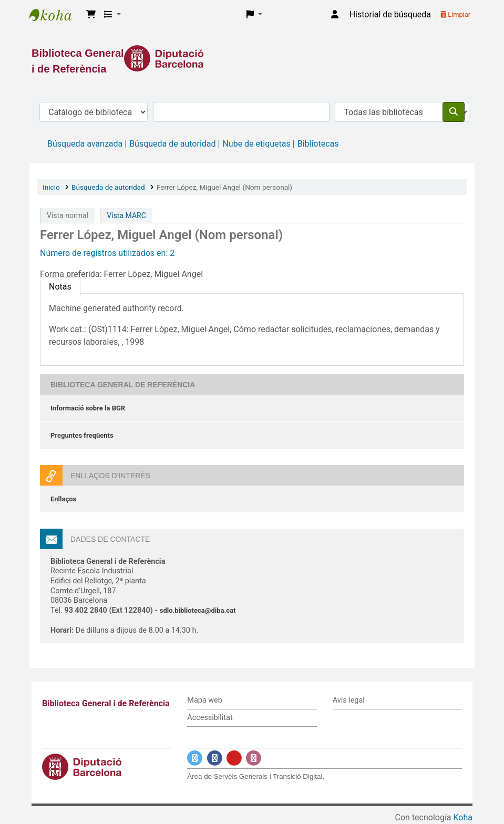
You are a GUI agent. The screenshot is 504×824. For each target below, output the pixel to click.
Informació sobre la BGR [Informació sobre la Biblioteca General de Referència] (88, 408)
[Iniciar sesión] (335, 15)
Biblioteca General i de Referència (56, 15)
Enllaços (63, 499)
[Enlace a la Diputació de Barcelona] (252, 58)
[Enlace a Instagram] (254, 758)
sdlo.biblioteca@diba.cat (198, 610)
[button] (91, 15)
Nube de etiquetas (256, 144)
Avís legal (349, 700)
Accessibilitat (210, 718)
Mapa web (204, 700)
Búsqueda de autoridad (172, 144)
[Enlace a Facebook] (215, 758)
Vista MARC (126, 215)
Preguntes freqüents (82, 435)
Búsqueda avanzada (85, 144)
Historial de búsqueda (390, 14)
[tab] (60, 287)
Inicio (51, 187)
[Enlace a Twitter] (195, 758)
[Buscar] (454, 112)
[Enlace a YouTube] (234, 758)
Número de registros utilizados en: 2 (107, 253)
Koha (463, 817)
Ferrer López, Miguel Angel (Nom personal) (224, 187)
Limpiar (455, 14)
